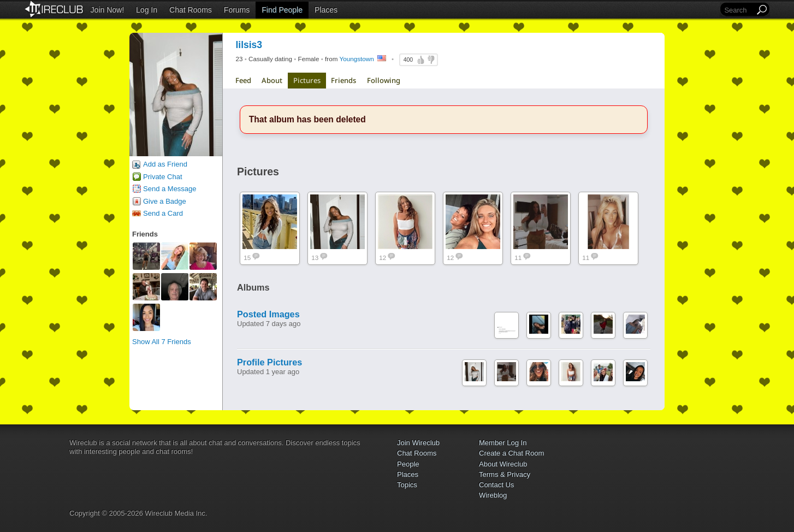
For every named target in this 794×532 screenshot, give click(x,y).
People (408, 464)
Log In (147, 10)
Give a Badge (165, 201)
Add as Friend (165, 164)
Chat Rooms (191, 10)
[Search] (738, 10)
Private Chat (163, 177)
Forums (237, 10)
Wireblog (493, 495)
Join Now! (107, 10)
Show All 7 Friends (162, 342)
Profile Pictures (269, 362)
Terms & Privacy (505, 474)
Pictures (307, 80)
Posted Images (268, 314)
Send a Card (163, 213)
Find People (282, 10)
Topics (407, 485)
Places (326, 10)
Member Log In (503, 443)
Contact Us (496, 485)
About (272, 80)
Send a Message (170, 189)
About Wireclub (503, 464)
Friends (343, 80)
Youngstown (356, 59)
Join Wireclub (418, 443)
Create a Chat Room (511, 453)
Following (384, 80)
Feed (243, 80)
